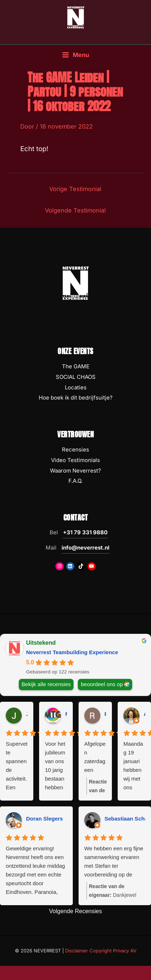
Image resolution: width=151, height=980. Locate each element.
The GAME (76, 366)
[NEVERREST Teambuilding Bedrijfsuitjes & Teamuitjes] (76, 17)
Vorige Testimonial (75, 189)
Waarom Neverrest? (75, 471)
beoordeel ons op (102, 684)
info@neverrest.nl (85, 548)
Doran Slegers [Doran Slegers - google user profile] (45, 819)
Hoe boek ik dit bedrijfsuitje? (76, 398)
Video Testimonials (75, 460)
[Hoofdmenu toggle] (75, 55)
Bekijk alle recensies (46, 684)
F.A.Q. (75, 481)
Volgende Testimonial (75, 210)
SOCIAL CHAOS (76, 377)
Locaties (76, 387)
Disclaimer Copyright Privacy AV (101, 951)
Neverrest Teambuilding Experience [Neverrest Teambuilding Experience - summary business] (72, 652)
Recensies (75, 449)
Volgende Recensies (76, 911)
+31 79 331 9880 (85, 532)
